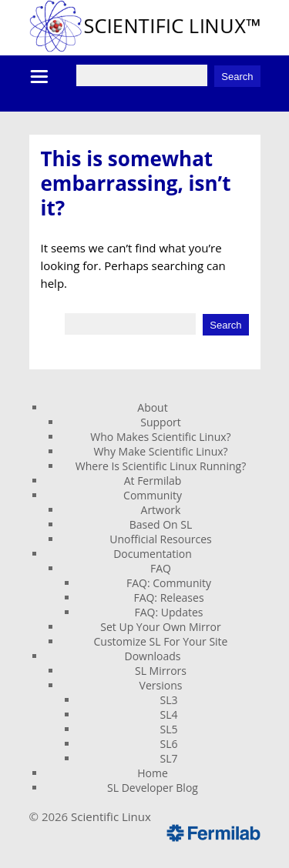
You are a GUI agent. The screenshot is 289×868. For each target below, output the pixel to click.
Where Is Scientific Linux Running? (161, 466)
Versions (161, 685)
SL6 (169, 744)
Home (153, 773)
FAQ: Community (169, 583)
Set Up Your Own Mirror (160, 627)
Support (161, 422)
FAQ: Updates (169, 612)
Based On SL (161, 524)
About (152, 407)
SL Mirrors (161, 671)
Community (153, 495)
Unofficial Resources (161, 539)
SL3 (169, 700)
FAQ (161, 568)
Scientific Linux (111, 816)
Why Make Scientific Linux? (160, 451)
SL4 (169, 714)
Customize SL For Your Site (161, 641)
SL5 (169, 729)
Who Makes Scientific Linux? (160, 437)
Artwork (161, 510)
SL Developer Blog (153, 788)
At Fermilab (153, 481)
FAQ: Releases (168, 598)
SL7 (169, 758)
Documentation (153, 554)
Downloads (153, 656)
